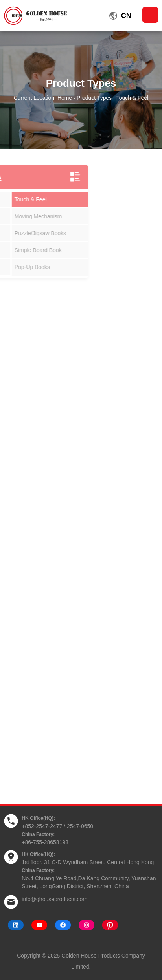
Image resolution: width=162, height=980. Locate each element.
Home (65, 98)
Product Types (94, 98)
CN (126, 16)
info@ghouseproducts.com (54, 899)
